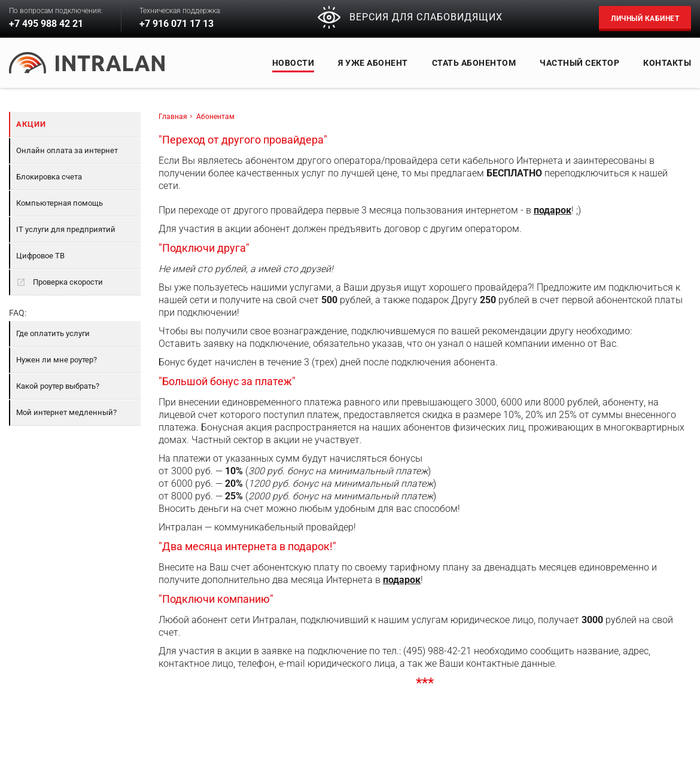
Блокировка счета (49, 177)
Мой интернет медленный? (66, 412)
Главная (173, 117)
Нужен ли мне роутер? (57, 360)
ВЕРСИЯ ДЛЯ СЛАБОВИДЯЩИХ (410, 17)
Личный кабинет (645, 19)
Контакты (667, 63)
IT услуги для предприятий (66, 229)
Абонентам (215, 117)
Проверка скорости (60, 282)
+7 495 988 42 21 (46, 24)
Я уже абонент (373, 63)
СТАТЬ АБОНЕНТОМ (474, 63)
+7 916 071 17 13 (176, 24)
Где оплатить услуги (53, 333)
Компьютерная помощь (60, 203)
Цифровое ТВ (40, 256)
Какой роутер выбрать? (58, 386)
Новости (293, 63)
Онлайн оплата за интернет (67, 150)
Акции (31, 124)
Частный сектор (579, 63)
